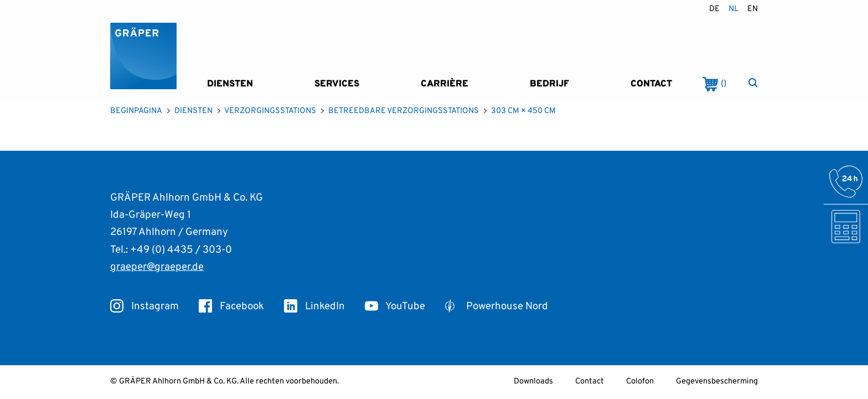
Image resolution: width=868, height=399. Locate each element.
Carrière (445, 84)
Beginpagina (136, 111)
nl (733, 9)
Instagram (144, 306)
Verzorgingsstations (270, 111)
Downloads (533, 382)
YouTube (395, 306)
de (714, 9)
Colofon (640, 382)
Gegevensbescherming (717, 382)
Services (337, 84)
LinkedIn (314, 306)
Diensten (230, 84)
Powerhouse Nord (497, 306)
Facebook (231, 306)
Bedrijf (549, 84)
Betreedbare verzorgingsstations (404, 111)
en (753, 9)
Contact (651, 84)
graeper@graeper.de (157, 267)
